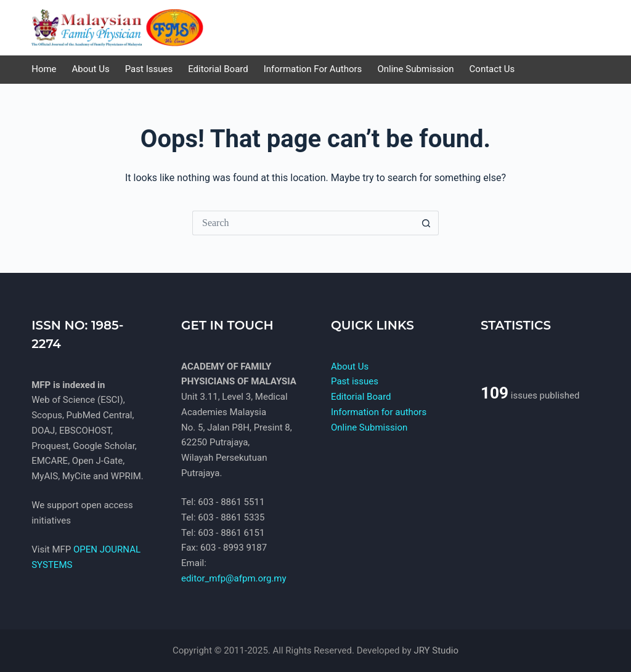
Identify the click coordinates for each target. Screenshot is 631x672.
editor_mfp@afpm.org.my (234, 578)
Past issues (355, 381)
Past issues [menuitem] (149, 69)
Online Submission (369, 427)
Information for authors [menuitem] (313, 69)
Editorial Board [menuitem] (218, 69)
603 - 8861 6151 (231, 533)
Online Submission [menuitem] (415, 69)
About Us (350, 366)
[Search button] (426, 223)
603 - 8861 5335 (231, 517)
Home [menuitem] (44, 69)
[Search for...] (303, 223)
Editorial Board (361, 397)
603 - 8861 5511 (231, 502)
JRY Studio (436, 650)
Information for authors (379, 412)
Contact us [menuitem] (492, 69)
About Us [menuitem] (91, 69)
